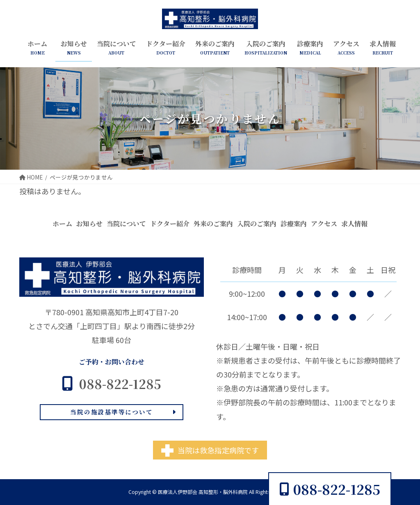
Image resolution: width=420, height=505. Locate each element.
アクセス (324, 224)
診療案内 (294, 224)
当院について (126, 224)
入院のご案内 (257, 224)
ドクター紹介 (170, 224)
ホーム (62, 224)
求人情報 (354, 224)
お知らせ (89, 224)
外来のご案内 (213, 224)
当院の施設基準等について (111, 412)
